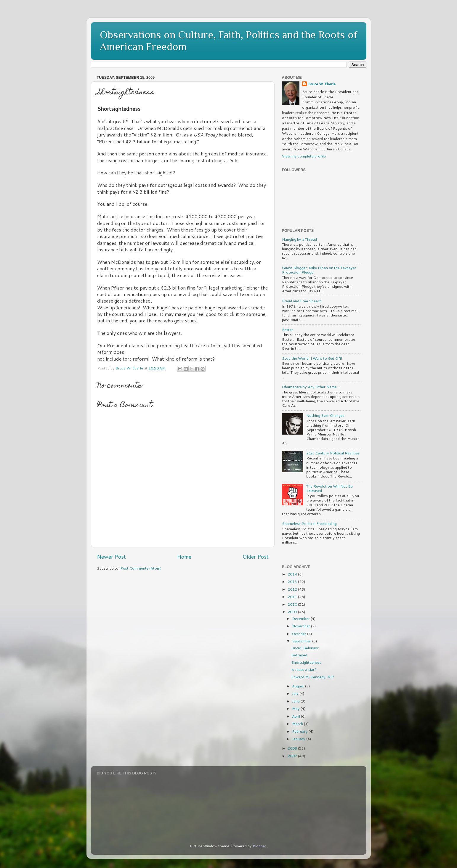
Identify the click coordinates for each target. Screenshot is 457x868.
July (296, 693)
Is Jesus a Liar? (304, 669)
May (296, 708)
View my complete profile (304, 156)
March (298, 724)
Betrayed (299, 655)
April (296, 716)
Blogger (259, 846)
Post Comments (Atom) (141, 568)
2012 (293, 589)
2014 (293, 574)
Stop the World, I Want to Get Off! (312, 358)
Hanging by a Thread (299, 239)
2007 (293, 756)
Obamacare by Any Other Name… (311, 387)
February (300, 731)
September (302, 641)
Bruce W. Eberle (322, 84)
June (296, 701)
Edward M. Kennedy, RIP (313, 677)
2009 (293, 612)
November (302, 626)
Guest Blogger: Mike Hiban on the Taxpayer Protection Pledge (319, 270)
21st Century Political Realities (333, 453)
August (299, 686)
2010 (293, 604)
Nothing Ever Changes (325, 415)
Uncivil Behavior (305, 648)
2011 (293, 597)
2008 (293, 748)
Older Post (256, 557)
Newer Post (111, 557)
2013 (293, 581)
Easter (288, 329)
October (300, 634)
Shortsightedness (306, 662)
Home (184, 557)
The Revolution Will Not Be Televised (329, 488)
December (301, 618)
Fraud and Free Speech (302, 301)
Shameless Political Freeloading (309, 523)
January (299, 739)
